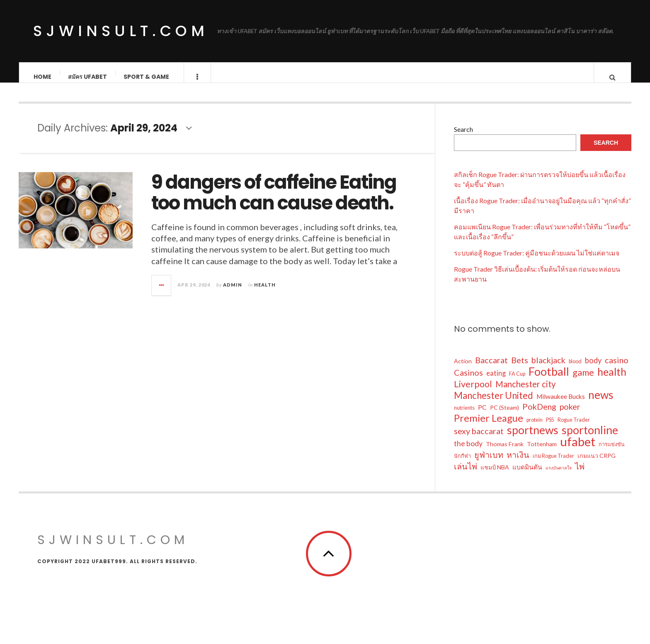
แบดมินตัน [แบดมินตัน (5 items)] (527, 475)
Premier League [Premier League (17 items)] (489, 426)
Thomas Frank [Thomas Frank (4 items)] (505, 452)
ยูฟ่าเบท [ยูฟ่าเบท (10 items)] (489, 463)
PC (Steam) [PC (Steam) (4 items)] (504, 416)
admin (233, 293)
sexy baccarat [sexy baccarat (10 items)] (479, 439)
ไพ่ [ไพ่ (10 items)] (580, 474)
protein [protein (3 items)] (535, 428)
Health (265, 293)
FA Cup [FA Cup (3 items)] (517, 382)
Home (42, 77)
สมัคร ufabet (87, 77)
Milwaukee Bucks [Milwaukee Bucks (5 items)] (561, 405)
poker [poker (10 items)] (570, 415)
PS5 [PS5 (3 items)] (550, 428)
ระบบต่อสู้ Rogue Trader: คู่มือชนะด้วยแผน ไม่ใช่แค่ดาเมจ (537, 261)
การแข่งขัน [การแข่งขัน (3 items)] (612, 453)
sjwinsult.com (121, 31)
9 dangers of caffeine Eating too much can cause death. (274, 201)
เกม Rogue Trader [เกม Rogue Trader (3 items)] (553, 464)
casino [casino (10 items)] (617, 368)
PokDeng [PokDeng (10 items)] (539, 415)
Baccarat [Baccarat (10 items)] (491, 368)
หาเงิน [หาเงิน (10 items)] (518, 463)
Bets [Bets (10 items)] (520, 368)
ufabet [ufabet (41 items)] (578, 450)
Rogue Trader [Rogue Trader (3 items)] (574, 428)
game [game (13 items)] (583, 381)
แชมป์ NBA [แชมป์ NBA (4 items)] (495, 475)
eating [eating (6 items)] (496, 381)
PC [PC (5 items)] (482, 416)
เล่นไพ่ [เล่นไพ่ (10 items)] (466, 474)
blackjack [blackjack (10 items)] (548, 368)
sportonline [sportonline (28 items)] (590, 438)
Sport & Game (146, 77)
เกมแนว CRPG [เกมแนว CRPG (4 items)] (597, 464)
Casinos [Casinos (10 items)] (468, 381)
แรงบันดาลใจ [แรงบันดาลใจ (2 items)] (559, 476)
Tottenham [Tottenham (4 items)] (542, 452)
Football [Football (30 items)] (549, 380)
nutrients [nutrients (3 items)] (464, 416)
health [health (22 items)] (612, 380)
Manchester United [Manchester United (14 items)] (494, 404)
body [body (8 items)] (593, 369)
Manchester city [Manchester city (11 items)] (525, 392)
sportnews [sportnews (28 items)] (533, 438)
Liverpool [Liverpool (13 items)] (473, 392)
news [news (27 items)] (601, 403)
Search (463, 137)
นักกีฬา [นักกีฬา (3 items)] (462, 464)
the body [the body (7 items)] (468, 452)
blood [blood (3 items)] (575, 370)
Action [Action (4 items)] (463, 369)
